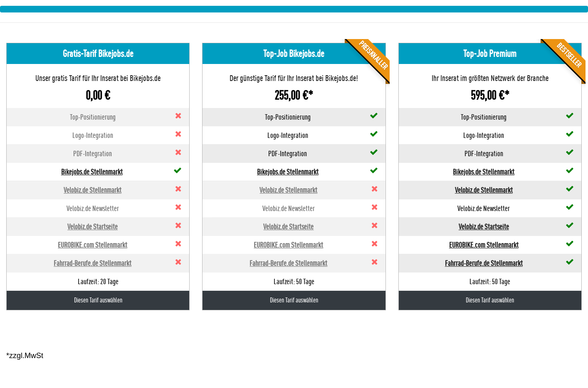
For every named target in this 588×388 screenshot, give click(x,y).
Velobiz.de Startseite (93, 227)
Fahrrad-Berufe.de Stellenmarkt (93, 263)
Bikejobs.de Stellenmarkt (92, 172)
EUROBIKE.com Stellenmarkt (93, 245)
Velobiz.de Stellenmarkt (93, 190)
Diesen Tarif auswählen (98, 300)
